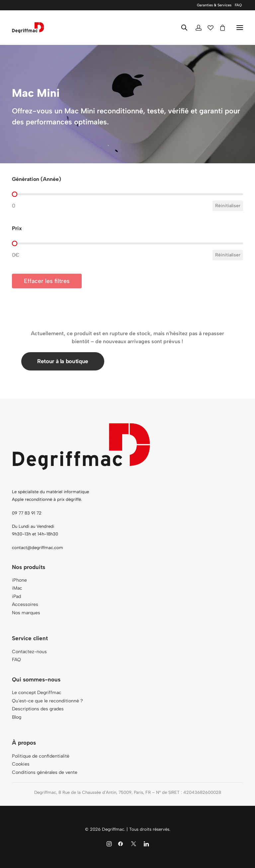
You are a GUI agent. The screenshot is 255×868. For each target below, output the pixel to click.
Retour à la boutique (63, 361)
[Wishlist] (208, 28)
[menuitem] (214, 5)
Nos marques (26, 613)
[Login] (196, 28)
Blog (17, 717)
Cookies (21, 764)
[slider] (15, 194)
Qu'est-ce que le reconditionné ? (47, 701)
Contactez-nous (29, 652)
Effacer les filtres (47, 281)
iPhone (19, 580)
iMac (17, 588)
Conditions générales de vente (45, 772)
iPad (16, 596)
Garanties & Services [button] (214, 5)
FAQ (238, 5)
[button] (240, 28)
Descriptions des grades (38, 709)
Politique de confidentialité (41, 756)
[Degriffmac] (28, 28)
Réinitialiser (228, 206)
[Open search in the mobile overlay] (181, 28)
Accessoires (25, 604)
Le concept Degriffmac (37, 693)
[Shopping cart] (219, 28)
